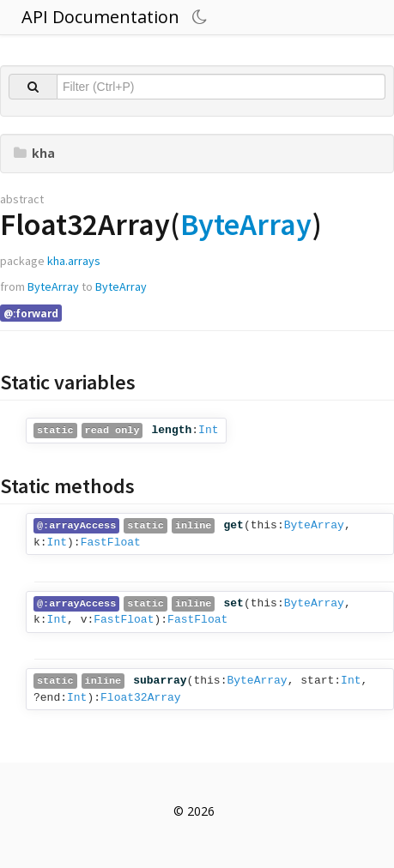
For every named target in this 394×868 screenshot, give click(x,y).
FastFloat (111, 542)
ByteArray (246, 224)
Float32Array (141, 698)
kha (34, 153)
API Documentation (100, 17)
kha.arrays (74, 261)
